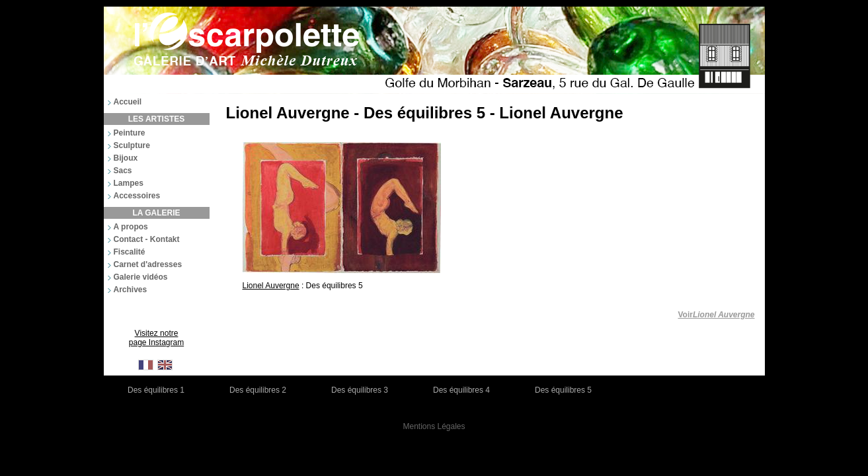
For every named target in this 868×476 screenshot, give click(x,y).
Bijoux (126, 158)
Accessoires (137, 196)
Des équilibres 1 (156, 390)
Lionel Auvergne (271, 286)
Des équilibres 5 (563, 390)
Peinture (130, 133)
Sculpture (132, 145)
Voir (716, 315)
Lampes (129, 183)
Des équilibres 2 (258, 390)
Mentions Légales (434, 426)
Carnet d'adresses (148, 264)
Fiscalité (130, 252)
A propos (131, 227)
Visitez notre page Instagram (156, 338)
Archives (131, 290)
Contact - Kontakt (147, 239)
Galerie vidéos (141, 277)
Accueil (128, 102)
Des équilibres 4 (461, 390)
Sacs (123, 171)
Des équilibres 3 (360, 390)
